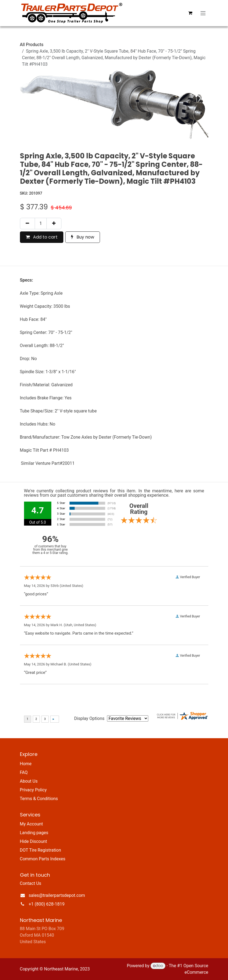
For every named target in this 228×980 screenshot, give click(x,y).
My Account (32, 824)
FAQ (24, 772)
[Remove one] (27, 224)
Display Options (89, 718)
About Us (29, 781)
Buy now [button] (83, 237)
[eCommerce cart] (190, 13)
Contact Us (31, 883)
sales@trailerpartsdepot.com (57, 895)
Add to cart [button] (42, 237)
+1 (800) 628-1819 (47, 904)
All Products (32, 45)
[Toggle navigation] (203, 13)
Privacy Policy (33, 790)
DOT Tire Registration (41, 850)
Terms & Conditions (39, 799)
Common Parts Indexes (43, 859)
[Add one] (54, 224)
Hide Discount (34, 841)
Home (26, 764)
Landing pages (34, 833)
